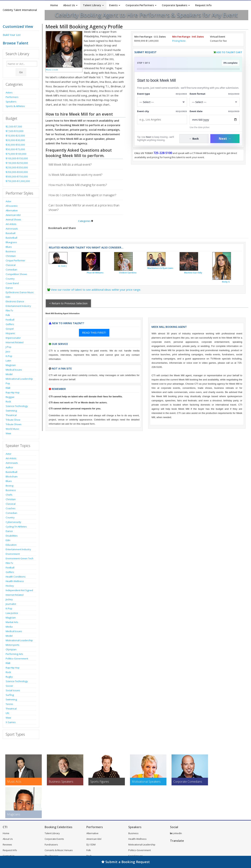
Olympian (11, 649)
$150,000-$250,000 (17, 163)
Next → (225, 139)
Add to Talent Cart (229, 52)
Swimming (11, 411)
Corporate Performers (141, 5)
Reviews (7, 845)
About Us (70, 5)
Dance (9, 288)
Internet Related (15, 342)
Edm (8, 297)
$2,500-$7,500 (14, 126)
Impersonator (13, 338)
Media (9, 627)
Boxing (9, 486)
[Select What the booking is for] (162, 102)
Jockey (9, 599)
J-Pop (8, 347)
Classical (11, 265)
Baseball (10, 233)
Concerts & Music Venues (59, 850)
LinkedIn (176, 833)
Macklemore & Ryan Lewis (160, 268)
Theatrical (11, 415)
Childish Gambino (128, 273)
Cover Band (12, 283)
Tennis (9, 704)
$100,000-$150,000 (17, 158)
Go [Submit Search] (21, 72)
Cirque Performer (15, 260)
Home (54, 5)
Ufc (7, 713)
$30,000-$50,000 (15, 145)
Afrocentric (12, 206)
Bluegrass (11, 242)
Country (10, 279)
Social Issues (13, 690)
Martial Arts (12, 622)
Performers (12, 97)
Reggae (10, 397)
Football (10, 320)
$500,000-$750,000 (17, 177)
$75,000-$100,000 (16, 154)
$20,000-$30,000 (15, 140)
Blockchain (12, 476)
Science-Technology (17, 406)
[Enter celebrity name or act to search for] (22, 64)
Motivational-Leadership (19, 379)
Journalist (11, 604)
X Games (11, 722)
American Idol (13, 215)
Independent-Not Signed (19, 590)
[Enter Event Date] (215, 120)
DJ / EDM (91, 845)
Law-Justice (12, 613)
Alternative (12, 210)
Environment (13, 554)
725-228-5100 (163, 153)
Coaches (11, 508)
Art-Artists (11, 224)
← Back (194, 139)
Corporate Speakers (176, 5)
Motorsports (12, 645)
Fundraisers (51, 845)
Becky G (226, 282)
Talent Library (93, 5)
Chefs (9, 495)
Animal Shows (13, 220)
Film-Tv (9, 311)
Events (115, 5)
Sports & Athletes (15, 106)
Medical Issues (14, 370)
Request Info (203, 5)
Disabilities (12, 536)
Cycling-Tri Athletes (16, 527)
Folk (8, 315)
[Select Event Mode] (215, 102)
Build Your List (12, 35)
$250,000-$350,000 (17, 167)
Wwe (8, 433)
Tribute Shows (14, 424)
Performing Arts (14, 654)
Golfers (10, 324)
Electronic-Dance (15, 301)
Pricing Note (179, 41)
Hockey (10, 586)
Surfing (10, 695)
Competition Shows (16, 274)
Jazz (8, 351)
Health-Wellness (15, 581)
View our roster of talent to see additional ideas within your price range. (96, 290)
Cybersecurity (13, 522)
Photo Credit (52, 70)
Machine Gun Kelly (193, 273)
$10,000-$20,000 (15, 136)
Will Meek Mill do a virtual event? (70, 164)
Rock (8, 402)
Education (11, 545)
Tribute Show (13, 420)
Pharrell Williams (95, 273)
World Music (12, 429)
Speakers (11, 102)
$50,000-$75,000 (15, 149)
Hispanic (10, 333)
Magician (11, 365)
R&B (8, 388)
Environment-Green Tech (20, 558)
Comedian (11, 270)
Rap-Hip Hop (13, 392)
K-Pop (9, 356)
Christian (11, 256)
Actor (8, 201)
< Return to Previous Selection (68, 303)
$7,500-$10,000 (15, 131)
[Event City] (162, 119)
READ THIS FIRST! (94, 333)
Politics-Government (17, 659)
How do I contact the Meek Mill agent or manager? (82, 195)
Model (9, 374)
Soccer (9, 686)
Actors (9, 92)
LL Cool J (62, 266)
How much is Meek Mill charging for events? (78, 185)
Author (9, 467)
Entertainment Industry (18, 306)
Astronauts (12, 229)
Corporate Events (54, 839)
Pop (8, 383)
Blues (9, 247)
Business (11, 251)
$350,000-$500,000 (17, 172)
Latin (8, 361)
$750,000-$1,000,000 (18, 181)
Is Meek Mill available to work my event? (75, 175)
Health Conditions (16, 577)
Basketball (11, 238)
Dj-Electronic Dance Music (20, 292)
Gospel (10, 329)
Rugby (9, 677)
